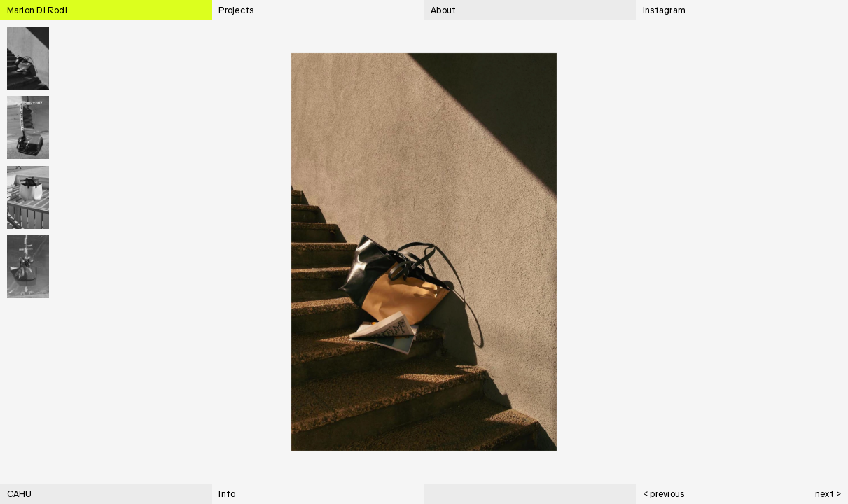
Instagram (664, 11)
